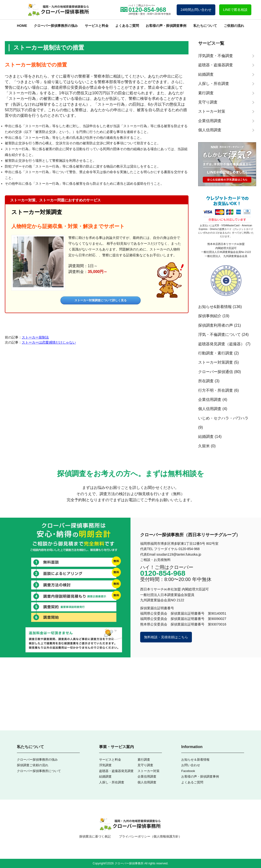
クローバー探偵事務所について (39, 771)
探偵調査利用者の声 (216, 325)
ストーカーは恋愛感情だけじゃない (49, 342)
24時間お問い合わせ (196, 10)
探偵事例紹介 (210, 316)
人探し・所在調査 (112, 782)
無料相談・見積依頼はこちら (166, 637)
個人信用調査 (210, 409)
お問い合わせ (191, 765)
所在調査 (206, 381)
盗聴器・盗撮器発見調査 (116, 771)
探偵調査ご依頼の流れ (33, 765)
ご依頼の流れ (234, 26)
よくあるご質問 (127, 26)
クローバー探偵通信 (216, 372)
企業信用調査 (210, 400)
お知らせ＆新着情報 (195, 760)
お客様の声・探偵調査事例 (166, 26)
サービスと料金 (97, 26)
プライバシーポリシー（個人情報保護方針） (150, 836)
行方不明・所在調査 (216, 390)
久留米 (204, 446)
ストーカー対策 (149, 771)
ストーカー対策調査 (37, 212)
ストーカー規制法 (35, 337)
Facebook (188, 771)
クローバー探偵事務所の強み (56, 26)
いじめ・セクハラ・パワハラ (223, 418)
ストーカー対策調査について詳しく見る (101, 300)
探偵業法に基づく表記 (95, 836)
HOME (22, 26)
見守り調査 (145, 765)
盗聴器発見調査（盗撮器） (221, 344)
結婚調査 (206, 437)
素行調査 (144, 760)
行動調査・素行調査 (216, 353)
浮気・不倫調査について (219, 335)
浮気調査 (105, 765)
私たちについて (205, 26)
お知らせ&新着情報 (215, 307)
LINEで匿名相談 (235, 10)
